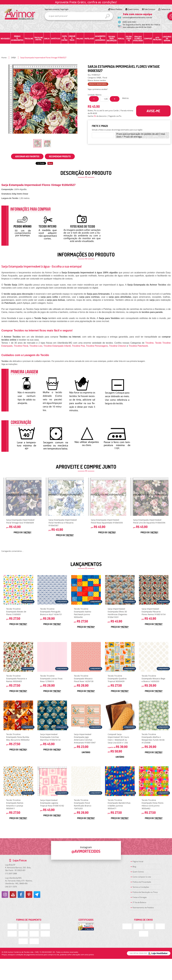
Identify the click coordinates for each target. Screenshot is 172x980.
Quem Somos (138, 872)
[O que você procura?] (107, 16)
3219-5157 (129, 22)
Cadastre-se (166, 9)
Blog (134, 867)
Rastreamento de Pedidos (143, 908)
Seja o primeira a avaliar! (98, 89)
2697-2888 (11, 873)
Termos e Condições (141, 887)
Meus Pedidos (116, 9)
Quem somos (133, 9)
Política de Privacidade (142, 882)
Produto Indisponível (22, 497)
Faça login (64, 9)
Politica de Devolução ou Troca (145, 892)
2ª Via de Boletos (139, 902)
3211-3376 (11, 887)
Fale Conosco (150, 9)
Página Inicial (138, 861)
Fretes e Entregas (140, 897)
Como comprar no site (142, 877)
